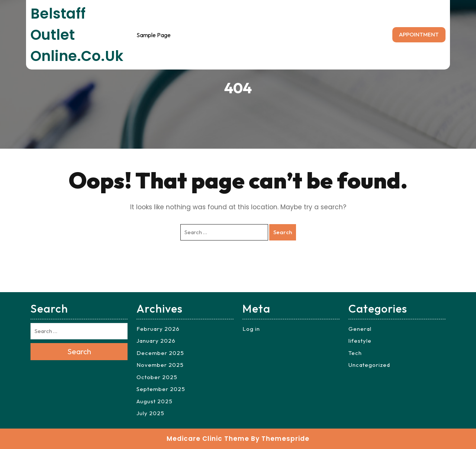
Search (283, 232)
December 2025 (160, 353)
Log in (251, 329)
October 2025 (157, 377)
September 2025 (161, 389)
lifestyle (360, 341)
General (360, 329)
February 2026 (158, 329)
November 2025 (160, 365)
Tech (355, 353)
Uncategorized (369, 365)
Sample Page (154, 35)
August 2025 (155, 401)
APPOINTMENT (419, 34)
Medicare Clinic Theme (208, 439)
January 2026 (156, 341)
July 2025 (150, 413)
